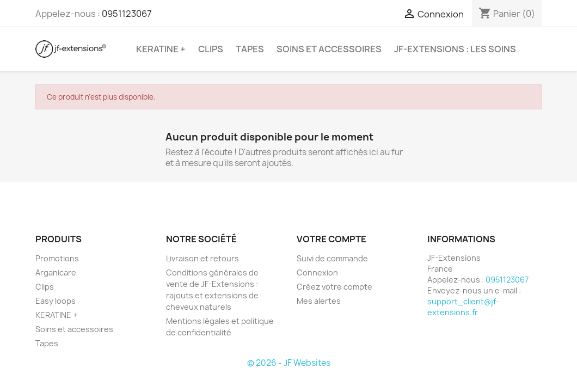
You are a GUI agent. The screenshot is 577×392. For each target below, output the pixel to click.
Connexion (317, 272)
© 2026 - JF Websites (289, 363)
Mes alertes (319, 301)
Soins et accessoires (329, 49)
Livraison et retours (202, 258)
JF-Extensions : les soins (455, 49)
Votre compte (332, 239)
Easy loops (56, 301)
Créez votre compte (334, 287)
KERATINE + (161, 49)
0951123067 (127, 14)
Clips (211, 49)
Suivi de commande (332, 258)
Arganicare (56, 272)
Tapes (250, 49)
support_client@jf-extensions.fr (463, 307)
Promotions (57, 258)
